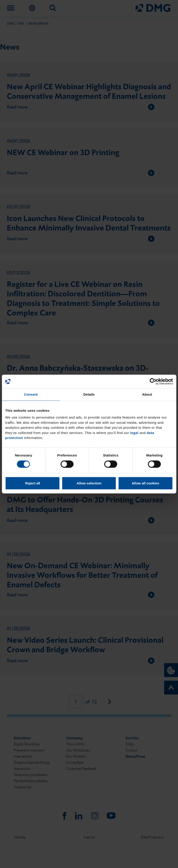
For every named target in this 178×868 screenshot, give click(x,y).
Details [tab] (89, 394)
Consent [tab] (31, 394)
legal (134, 433)
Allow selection (89, 483)
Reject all (33, 483)
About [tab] (147, 394)
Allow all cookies (145, 483)
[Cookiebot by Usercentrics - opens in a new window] (153, 382)
